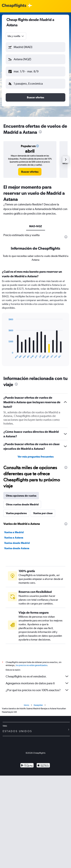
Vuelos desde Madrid (17, 543)
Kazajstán (38, 705)
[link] (30, 172)
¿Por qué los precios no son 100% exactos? (37, 690)
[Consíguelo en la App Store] (43, 766)
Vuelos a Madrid (14, 532)
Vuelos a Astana (14, 538)
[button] (35, 47)
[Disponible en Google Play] (27, 766)
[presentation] (40, 132)
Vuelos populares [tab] (16, 513)
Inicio (27, 705)
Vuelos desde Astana (17, 548)
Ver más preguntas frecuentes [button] (36, 457)
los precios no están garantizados (32, 665)
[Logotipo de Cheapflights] (14, 6)
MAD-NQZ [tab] (36, 226)
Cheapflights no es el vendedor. (37, 676)
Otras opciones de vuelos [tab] (21, 496)
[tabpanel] (35, 319)
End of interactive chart (7, 356)
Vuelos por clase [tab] (43, 513)
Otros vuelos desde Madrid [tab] (22, 504)
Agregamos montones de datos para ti (37, 683)
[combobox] (16, 36)
